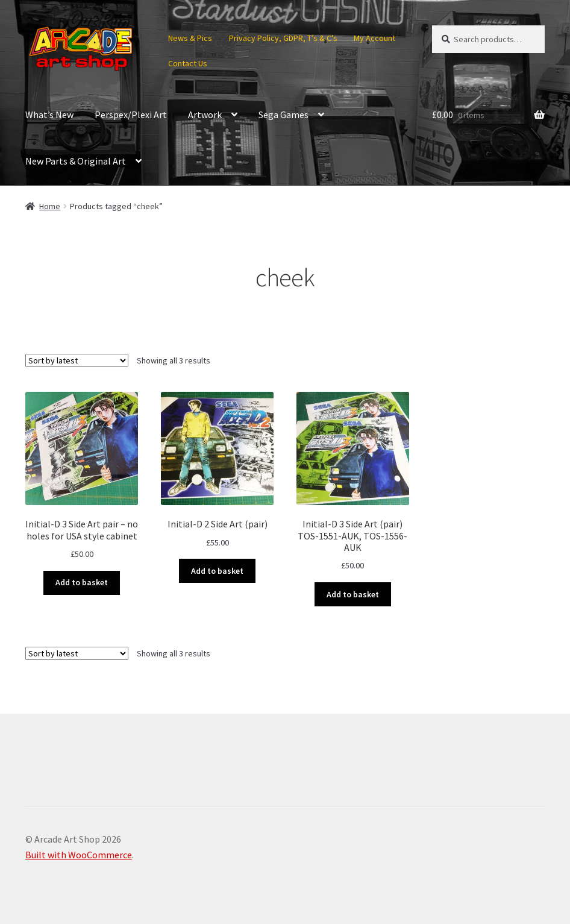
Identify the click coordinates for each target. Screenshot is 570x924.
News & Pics (190, 38)
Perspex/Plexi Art (131, 115)
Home (50, 206)
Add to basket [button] (82, 582)
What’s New (49, 115)
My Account (374, 38)
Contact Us (188, 63)
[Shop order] (77, 360)
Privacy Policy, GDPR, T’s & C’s (283, 38)
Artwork (205, 115)
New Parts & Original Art (76, 161)
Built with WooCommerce (79, 855)
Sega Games (283, 115)
